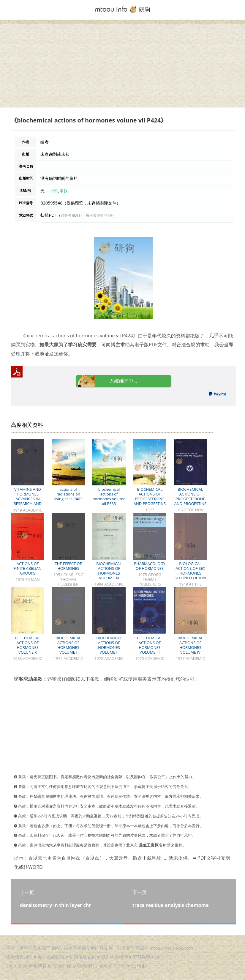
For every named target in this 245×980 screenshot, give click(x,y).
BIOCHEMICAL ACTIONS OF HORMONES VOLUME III (150, 645)
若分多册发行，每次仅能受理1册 (87, 215)
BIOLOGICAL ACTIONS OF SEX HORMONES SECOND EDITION (190, 571)
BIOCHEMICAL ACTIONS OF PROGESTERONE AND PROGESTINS (150, 496)
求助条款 (59, 191)
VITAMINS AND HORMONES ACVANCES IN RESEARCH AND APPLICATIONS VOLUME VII (28, 501)
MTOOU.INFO (62, 966)
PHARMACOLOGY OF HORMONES (150, 566)
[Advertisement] (123, 66)
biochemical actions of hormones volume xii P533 (109, 496)
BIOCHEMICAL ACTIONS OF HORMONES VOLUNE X (28, 645)
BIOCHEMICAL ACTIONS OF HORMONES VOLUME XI (109, 571)
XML (131, 966)
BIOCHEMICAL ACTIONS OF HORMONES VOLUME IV (190, 645)
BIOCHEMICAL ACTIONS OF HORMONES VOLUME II (109, 645)
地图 (141, 966)
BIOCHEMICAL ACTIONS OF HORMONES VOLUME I (68, 645)
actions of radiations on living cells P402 (68, 494)
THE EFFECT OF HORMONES (68, 566)
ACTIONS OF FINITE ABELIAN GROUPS (28, 568)
